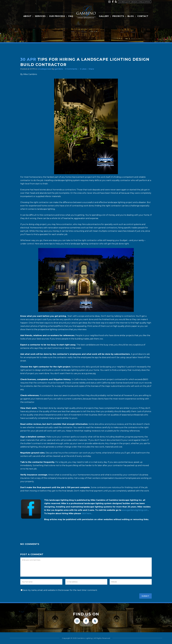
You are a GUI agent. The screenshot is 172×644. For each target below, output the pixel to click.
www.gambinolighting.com (135, 510)
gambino (61, 69)
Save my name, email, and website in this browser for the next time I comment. (60, 590)
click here (86, 513)
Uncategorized (46, 69)
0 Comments (74, 69)
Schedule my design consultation (135, 2)
